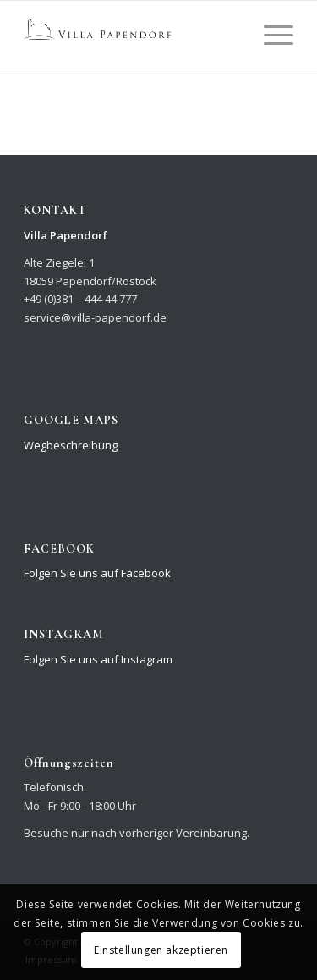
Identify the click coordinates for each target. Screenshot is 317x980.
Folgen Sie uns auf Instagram (98, 659)
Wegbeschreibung (71, 445)
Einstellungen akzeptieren (161, 950)
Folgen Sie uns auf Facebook (97, 573)
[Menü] (270, 35)
